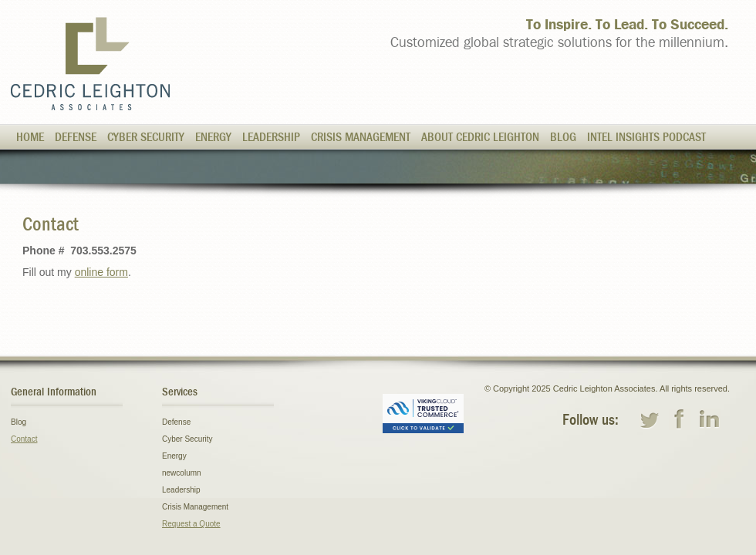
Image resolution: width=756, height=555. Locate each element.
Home (30, 137)
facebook (680, 420)
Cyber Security (146, 137)
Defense (76, 137)
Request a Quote (191, 524)
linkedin (710, 420)
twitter (650, 420)
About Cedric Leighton (480, 137)
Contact (24, 439)
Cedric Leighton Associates (90, 64)
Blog (563, 137)
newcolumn (182, 473)
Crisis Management (361, 137)
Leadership (271, 137)
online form (101, 272)
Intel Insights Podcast (646, 137)
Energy (213, 137)
